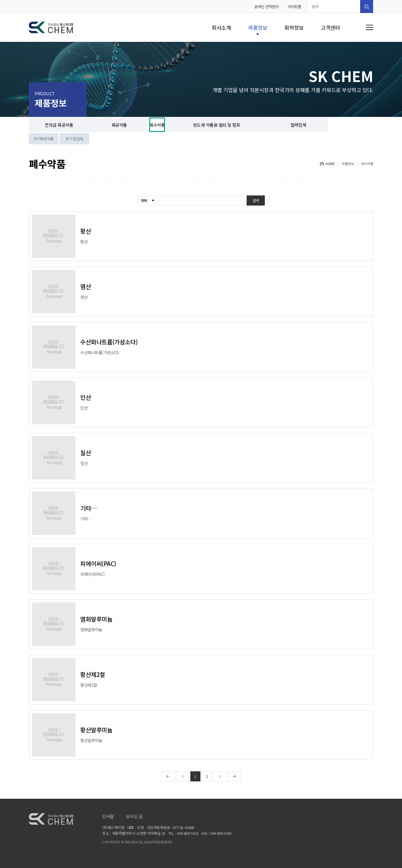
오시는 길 (134, 816)
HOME (330, 164)
